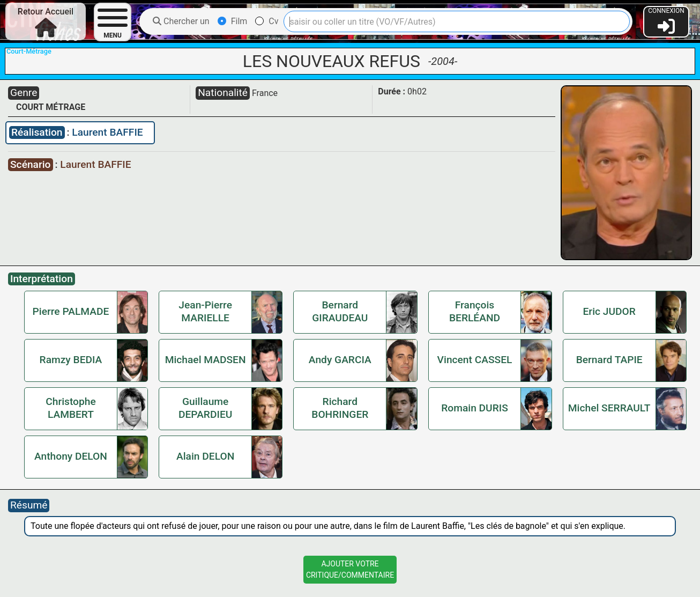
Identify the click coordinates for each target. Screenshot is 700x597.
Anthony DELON (71, 456)
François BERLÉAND (475, 311)
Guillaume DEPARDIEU (205, 408)
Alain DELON (205, 456)
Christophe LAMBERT (71, 408)
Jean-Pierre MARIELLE (205, 311)
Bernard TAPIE (609, 360)
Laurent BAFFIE (107, 132)
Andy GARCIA (340, 360)
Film (233, 21)
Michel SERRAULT (609, 408)
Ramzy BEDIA (71, 360)
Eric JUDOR (609, 311)
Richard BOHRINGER (340, 408)
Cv (267, 21)
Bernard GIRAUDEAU (340, 311)
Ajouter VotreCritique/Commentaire (350, 569)
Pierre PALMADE (71, 311)
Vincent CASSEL (475, 360)
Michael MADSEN (206, 360)
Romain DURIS (475, 408)
